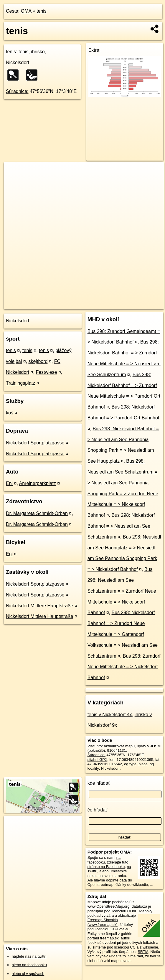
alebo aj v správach (28, 974)
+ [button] (14, 172)
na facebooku (104, 860)
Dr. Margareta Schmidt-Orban (37, 513)
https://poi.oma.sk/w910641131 (138, 304)
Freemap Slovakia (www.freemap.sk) (103, 922)
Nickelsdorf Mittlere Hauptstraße (40, 606)
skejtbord (38, 361)
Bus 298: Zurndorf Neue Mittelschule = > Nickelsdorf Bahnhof (124, 667)
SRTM (143, 952)
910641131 (117, 750)
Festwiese (46, 372)
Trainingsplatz (20, 383)
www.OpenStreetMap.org (109, 906)
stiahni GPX (98, 760)
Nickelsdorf (18, 321)
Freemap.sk (94, 304)
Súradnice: (17, 91)
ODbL (132, 911)
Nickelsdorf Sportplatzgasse (35, 443)
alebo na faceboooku (29, 965)
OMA (26, 11)
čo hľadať (98, 810)
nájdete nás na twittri (29, 956)
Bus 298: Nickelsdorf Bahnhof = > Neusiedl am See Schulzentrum (121, 526)
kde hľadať (99, 783)
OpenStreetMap (64, 304)
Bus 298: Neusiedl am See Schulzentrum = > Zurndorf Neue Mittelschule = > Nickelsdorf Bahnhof (122, 591)
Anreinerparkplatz (38, 483)
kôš (10, 413)
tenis (42, 11)
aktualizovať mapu (119, 746)
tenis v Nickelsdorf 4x (110, 715)
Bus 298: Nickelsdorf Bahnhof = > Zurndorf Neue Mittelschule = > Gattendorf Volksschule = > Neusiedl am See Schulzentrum (123, 634)
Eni (9, 483)
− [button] (14, 181)
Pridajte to (117, 956)
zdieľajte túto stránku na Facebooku (108, 864)
